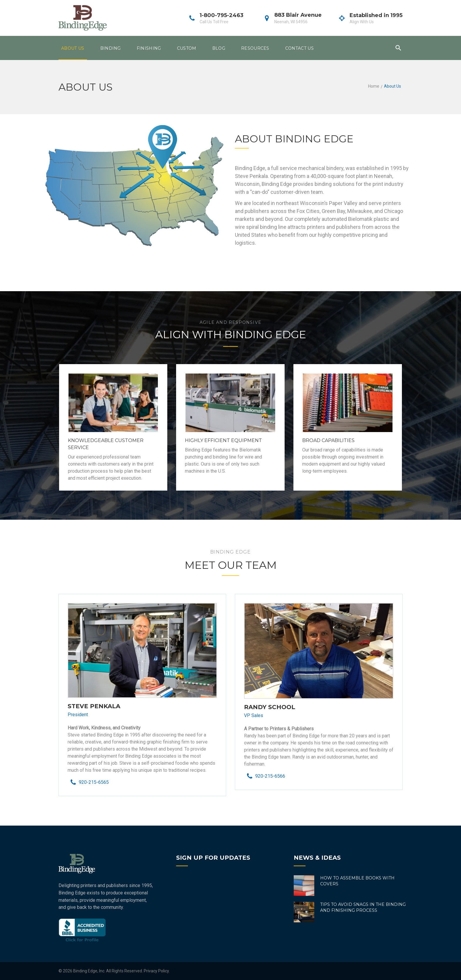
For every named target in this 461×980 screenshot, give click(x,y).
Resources (255, 48)
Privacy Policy (156, 971)
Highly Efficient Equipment (223, 440)
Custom (187, 48)
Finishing (149, 48)
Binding (111, 48)
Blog (219, 48)
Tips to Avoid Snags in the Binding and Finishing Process (363, 907)
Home (374, 86)
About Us (73, 48)
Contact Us (299, 48)
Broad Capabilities (328, 440)
